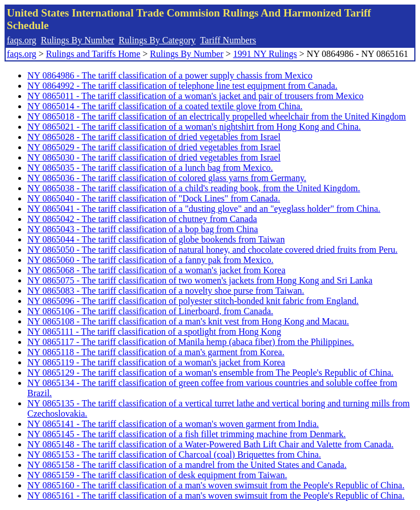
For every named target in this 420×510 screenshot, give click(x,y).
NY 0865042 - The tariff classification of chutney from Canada (142, 219)
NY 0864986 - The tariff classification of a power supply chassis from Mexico (170, 75)
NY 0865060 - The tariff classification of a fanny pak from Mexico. (150, 260)
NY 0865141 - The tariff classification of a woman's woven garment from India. (173, 424)
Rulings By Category (157, 40)
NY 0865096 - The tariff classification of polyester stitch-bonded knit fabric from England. (193, 301)
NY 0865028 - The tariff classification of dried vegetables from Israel (154, 137)
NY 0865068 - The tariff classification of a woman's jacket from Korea (157, 270)
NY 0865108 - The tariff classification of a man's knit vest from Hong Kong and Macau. (188, 321)
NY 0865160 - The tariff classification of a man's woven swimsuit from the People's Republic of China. (216, 485)
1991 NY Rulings (265, 54)
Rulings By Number (78, 40)
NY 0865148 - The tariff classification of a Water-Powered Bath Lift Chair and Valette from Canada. (211, 444)
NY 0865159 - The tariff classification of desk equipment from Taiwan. (157, 475)
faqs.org (22, 40)
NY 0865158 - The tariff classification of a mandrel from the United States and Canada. (187, 465)
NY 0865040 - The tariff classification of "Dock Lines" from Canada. (154, 198)
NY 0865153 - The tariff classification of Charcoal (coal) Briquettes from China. (174, 455)
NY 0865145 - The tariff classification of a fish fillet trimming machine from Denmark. (187, 434)
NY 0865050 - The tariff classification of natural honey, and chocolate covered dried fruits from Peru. (212, 250)
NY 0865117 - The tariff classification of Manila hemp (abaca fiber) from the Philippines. (191, 342)
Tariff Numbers (228, 40)
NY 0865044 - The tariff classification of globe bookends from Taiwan (156, 239)
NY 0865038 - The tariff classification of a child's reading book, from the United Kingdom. (194, 188)
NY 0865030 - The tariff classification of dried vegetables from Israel (154, 157)
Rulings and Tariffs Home (93, 54)
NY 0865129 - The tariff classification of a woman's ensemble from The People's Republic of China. (210, 373)
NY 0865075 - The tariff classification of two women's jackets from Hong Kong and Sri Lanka (200, 280)
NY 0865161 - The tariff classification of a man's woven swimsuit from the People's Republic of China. (216, 495)
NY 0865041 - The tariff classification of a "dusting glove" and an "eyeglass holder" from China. (204, 209)
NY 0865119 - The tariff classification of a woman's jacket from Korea (156, 362)
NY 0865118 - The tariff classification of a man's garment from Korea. (156, 352)
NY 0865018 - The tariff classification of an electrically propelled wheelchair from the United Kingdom (217, 116)
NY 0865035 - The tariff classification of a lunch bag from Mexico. (150, 168)
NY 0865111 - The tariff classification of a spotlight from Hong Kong (154, 332)
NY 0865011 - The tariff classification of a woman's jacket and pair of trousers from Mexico (195, 96)
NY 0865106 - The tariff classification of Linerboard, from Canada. (150, 311)
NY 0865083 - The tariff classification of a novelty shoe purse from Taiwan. (166, 291)
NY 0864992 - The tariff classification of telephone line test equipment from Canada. (182, 86)
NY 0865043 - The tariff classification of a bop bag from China (143, 229)
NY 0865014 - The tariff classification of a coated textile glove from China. (165, 106)
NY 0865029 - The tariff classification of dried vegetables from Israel (154, 147)
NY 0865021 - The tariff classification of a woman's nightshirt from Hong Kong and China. (194, 127)
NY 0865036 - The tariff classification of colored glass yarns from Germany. (167, 178)
